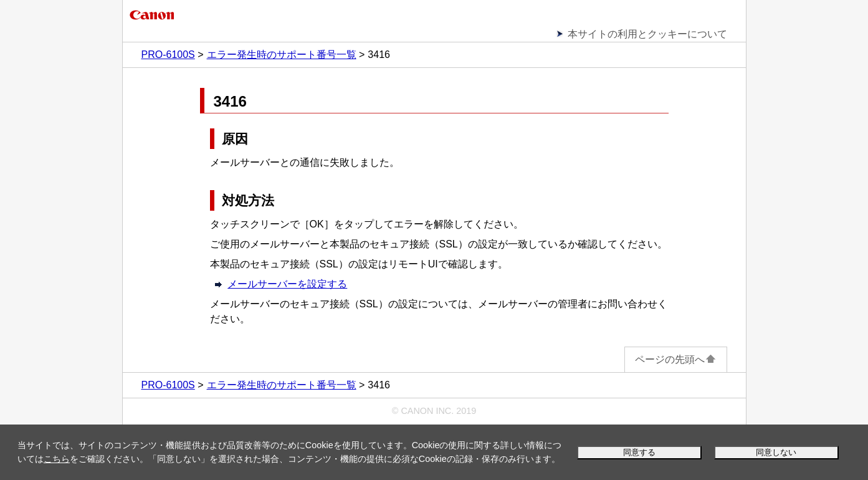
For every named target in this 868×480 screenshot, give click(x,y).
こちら (57, 459)
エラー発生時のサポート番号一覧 (282, 55)
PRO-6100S (168, 55)
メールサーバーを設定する (287, 284)
